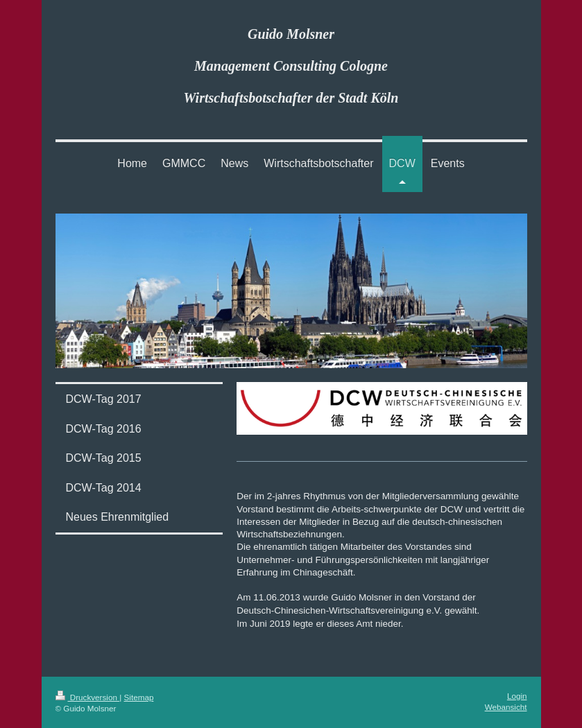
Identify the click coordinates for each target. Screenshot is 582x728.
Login (517, 696)
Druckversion (88, 697)
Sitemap (139, 697)
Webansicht (506, 707)
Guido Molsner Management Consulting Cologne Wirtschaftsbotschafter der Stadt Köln (291, 66)
